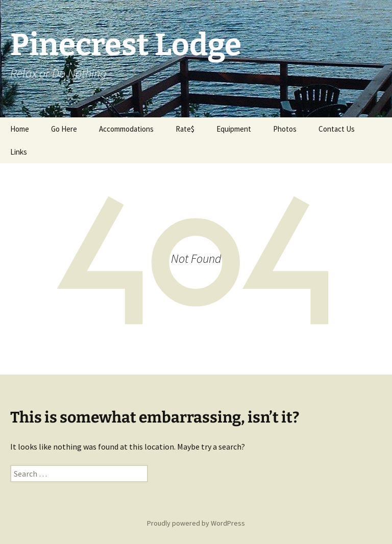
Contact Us (337, 129)
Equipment (234, 129)
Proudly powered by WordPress (196, 523)
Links (19, 152)
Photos (285, 129)
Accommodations (126, 129)
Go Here (64, 129)
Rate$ (185, 129)
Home (20, 129)
